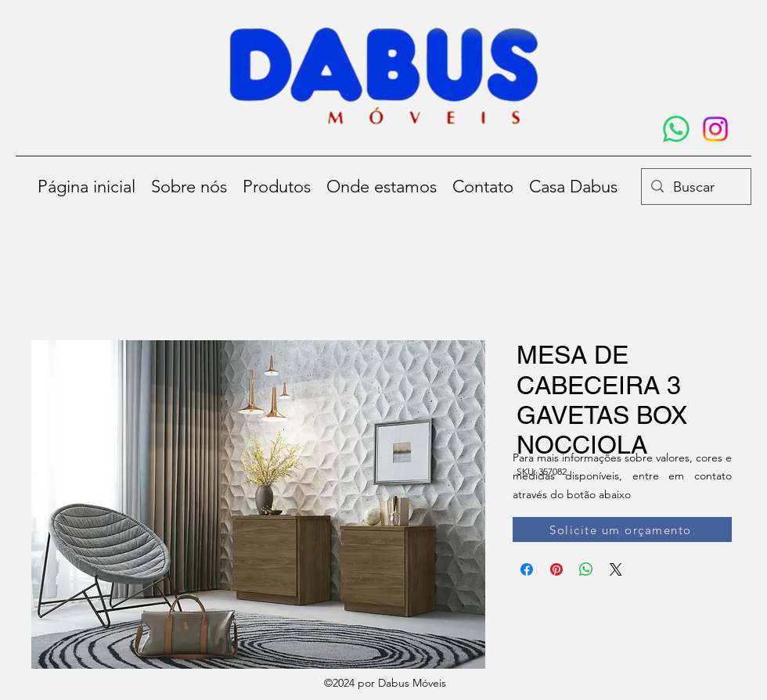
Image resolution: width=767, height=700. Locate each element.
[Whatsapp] (676, 129)
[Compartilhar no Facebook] (527, 569)
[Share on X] (616, 569)
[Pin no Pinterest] (556, 569)
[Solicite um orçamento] (622, 529)
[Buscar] (695, 188)
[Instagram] (715, 129)
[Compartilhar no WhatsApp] (586, 569)
